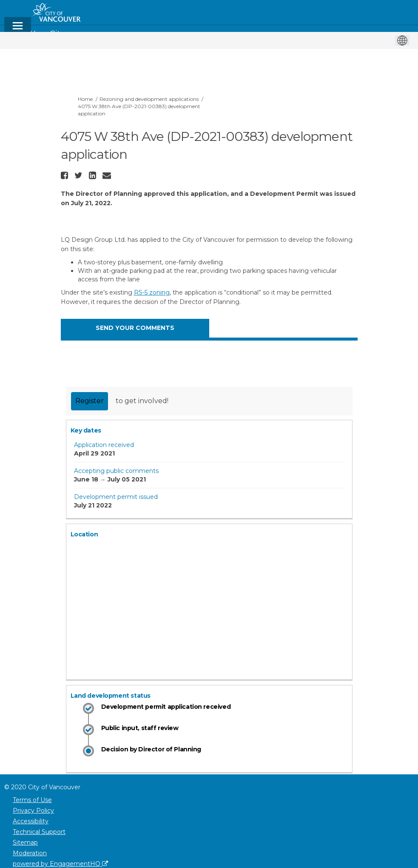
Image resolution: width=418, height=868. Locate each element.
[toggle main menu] (18, 30)
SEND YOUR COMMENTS (135, 328)
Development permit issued (116, 497)
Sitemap (25, 842)
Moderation (30, 853)
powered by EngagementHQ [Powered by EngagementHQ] (60, 864)
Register (90, 401)
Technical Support (39, 832)
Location (84, 534)
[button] (65, 175)
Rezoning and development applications (149, 99)
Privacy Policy (33, 811)
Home (85, 99)
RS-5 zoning (152, 292)
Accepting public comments (116, 471)
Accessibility (31, 821)
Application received (104, 445)
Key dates (86, 430)
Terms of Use (32, 800)
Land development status (111, 696)
